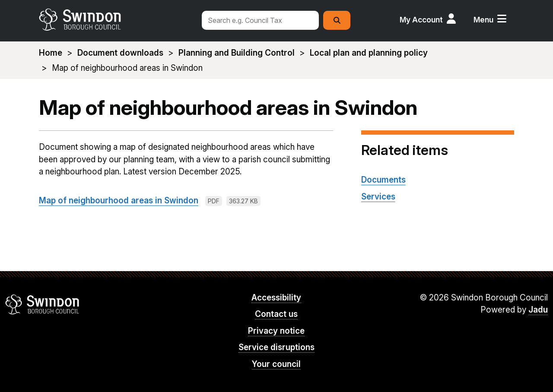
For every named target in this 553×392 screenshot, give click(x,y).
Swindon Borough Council (43, 304)
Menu (483, 20)
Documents (383, 180)
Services (378, 197)
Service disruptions (276, 347)
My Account (421, 20)
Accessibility (276, 298)
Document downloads (120, 53)
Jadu (538, 310)
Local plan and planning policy (369, 53)
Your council (276, 364)
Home (51, 53)
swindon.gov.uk (115, 19)
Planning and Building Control (237, 53)
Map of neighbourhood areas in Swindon (119, 201)
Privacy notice (276, 331)
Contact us (276, 314)
